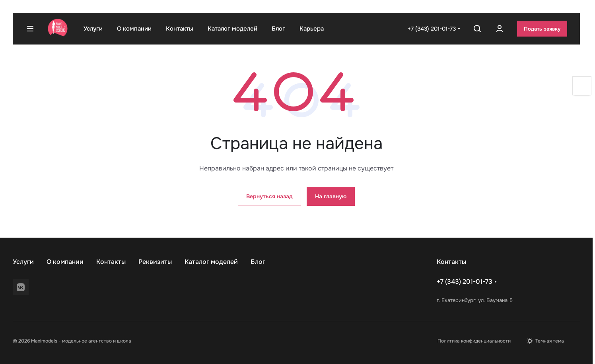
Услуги (23, 262)
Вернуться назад (269, 196)
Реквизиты (155, 262)
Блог (258, 262)
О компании (65, 262)
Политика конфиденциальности (474, 341)
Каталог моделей (211, 262)
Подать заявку (542, 29)
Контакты (111, 262)
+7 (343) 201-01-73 (432, 29)
